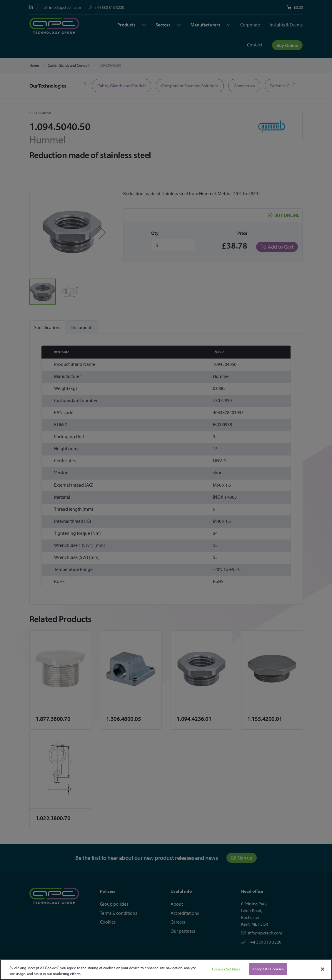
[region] (166, 970)
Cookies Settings (226, 969)
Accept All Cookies (268, 969)
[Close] (323, 969)
